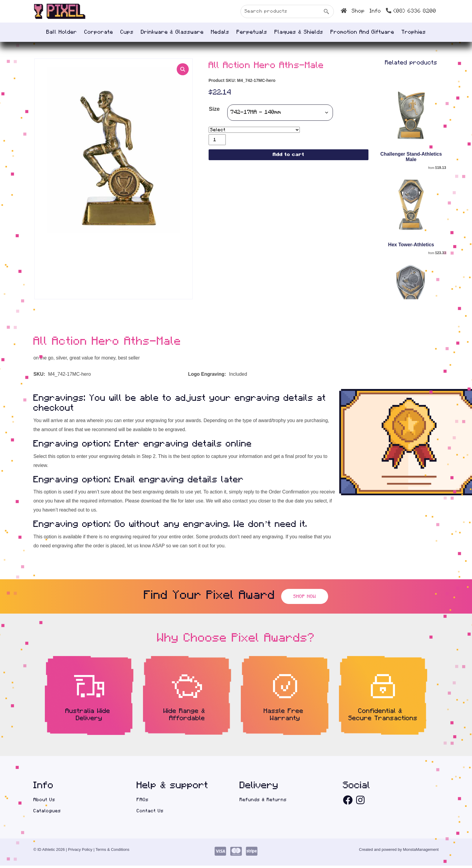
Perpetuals (252, 32)
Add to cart (288, 155)
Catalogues (47, 813)
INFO (375, 11)
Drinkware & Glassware (172, 32)
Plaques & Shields (299, 32)
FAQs (143, 802)
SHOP (358, 11)
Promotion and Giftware (362, 32)
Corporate (99, 32)
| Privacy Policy (79, 852)
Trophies (414, 32)
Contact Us (150, 813)
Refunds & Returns (263, 802)
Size (214, 110)
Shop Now (305, 598)
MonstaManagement (421, 852)
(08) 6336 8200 (411, 11)
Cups (127, 32)
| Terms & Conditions (111, 852)
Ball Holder (62, 32)
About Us (44, 802)
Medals (220, 32)
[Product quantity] (217, 140)
